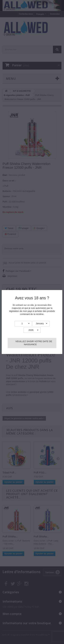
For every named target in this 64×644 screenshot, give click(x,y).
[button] (23, 324)
